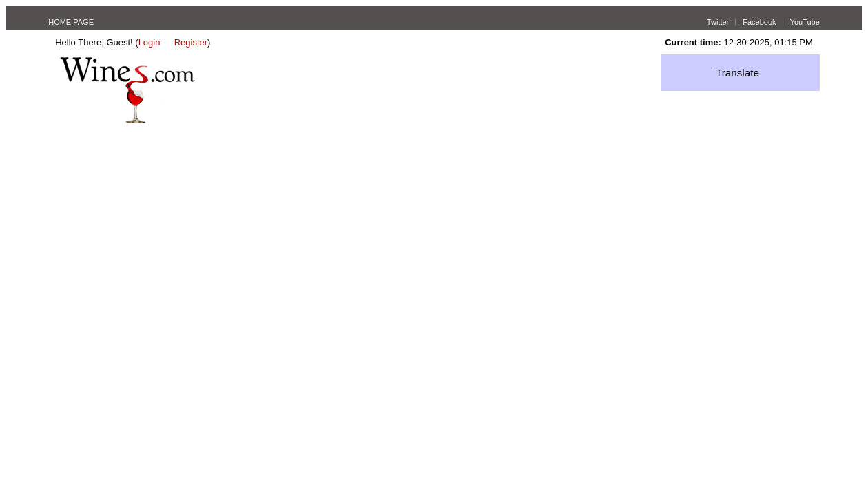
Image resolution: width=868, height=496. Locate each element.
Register (191, 42)
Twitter (718, 22)
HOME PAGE (71, 22)
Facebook (759, 22)
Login (149, 42)
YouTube (805, 22)
